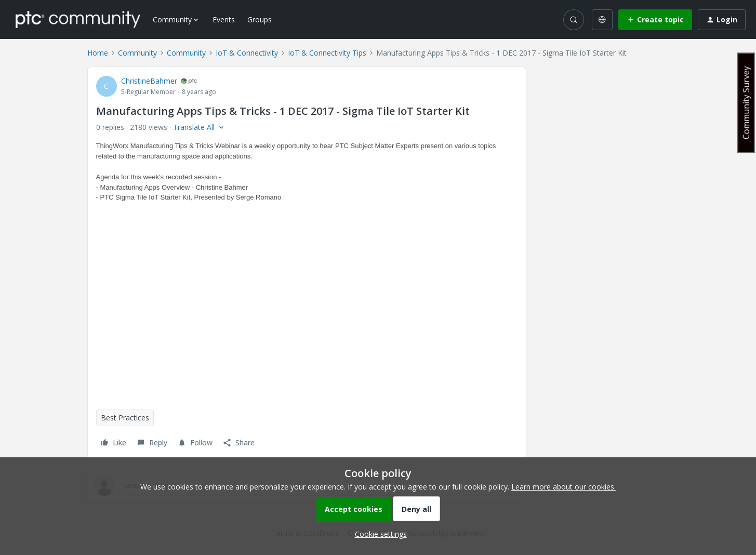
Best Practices (125, 418)
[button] (655, 20)
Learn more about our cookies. (563, 487)
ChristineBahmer (149, 81)
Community (137, 53)
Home (98, 53)
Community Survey (746, 103)
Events (224, 19)
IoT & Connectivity (247, 53)
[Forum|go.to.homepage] (78, 19)
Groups (260, 19)
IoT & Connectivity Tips (327, 53)
